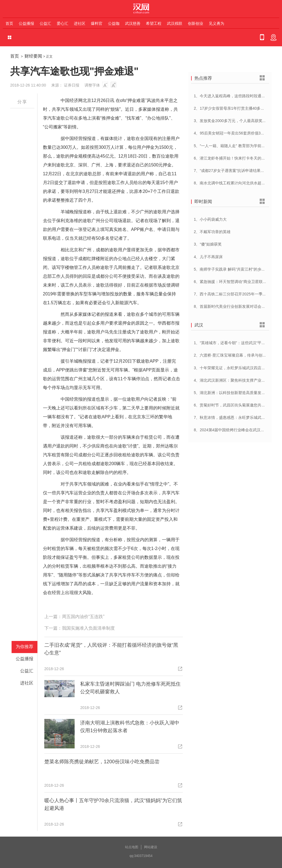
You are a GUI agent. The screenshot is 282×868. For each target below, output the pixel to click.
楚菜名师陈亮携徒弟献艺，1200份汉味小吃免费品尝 (102, 762)
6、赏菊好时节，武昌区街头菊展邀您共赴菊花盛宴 (237, 405)
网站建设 (151, 847)
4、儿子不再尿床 (208, 257)
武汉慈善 (133, 23)
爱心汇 (63, 23)
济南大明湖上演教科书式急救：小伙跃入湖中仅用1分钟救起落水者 (130, 727)
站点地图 (132, 847)
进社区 (80, 23)
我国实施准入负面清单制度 (88, 628)
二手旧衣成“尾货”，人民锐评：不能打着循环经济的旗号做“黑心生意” (111, 649)
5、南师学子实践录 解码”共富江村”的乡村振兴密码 (237, 269)
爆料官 (97, 23)
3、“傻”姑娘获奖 (208, 244)
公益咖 (114, 23)
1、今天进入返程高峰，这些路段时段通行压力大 (235, 96)
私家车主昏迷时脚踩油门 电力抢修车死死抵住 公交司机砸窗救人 (130, 688)
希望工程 (154, 23)
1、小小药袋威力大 (210, 219)
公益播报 (26, 23)
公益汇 (45, 23)
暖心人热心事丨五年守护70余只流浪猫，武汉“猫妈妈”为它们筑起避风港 (113, 804)
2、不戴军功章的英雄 (212, 232)
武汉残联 (175, 23)
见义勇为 (216, 23)
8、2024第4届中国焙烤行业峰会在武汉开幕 (231, 430)
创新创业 (196, 23)
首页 (9, 23)
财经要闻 (33, 56)
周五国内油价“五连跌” (83, 617)
